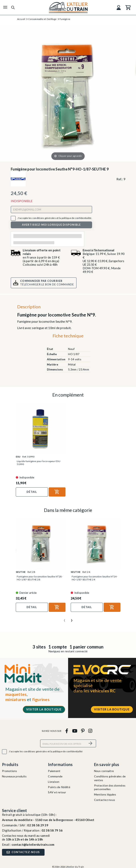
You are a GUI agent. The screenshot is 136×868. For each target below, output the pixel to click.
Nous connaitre (104, 771)
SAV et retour (57, 792)
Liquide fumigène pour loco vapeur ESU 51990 (39, 463)
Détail (32, 492)
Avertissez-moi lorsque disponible (51, 225)
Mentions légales (105, 794)
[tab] (68, 337)
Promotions (10, 771)
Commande (55, 776)
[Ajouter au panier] (57, 492)
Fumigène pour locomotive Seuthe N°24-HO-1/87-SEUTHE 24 (95, 578)
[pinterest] (83, 731)
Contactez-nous (105, 800)
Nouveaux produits (14, 776)
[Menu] (5, 7)
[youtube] (75, 731)
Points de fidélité (59, 787)
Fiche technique (68, 336)
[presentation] (65, 619)
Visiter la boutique (44, 709)
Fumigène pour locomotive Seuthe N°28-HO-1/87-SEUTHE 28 (40, 578)
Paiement (54, 771)
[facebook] (67, 731)
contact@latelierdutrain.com (33, 844)
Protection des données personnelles (110, 787)
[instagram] (90, 731)
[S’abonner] (91, 743)
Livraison (54, 782)
